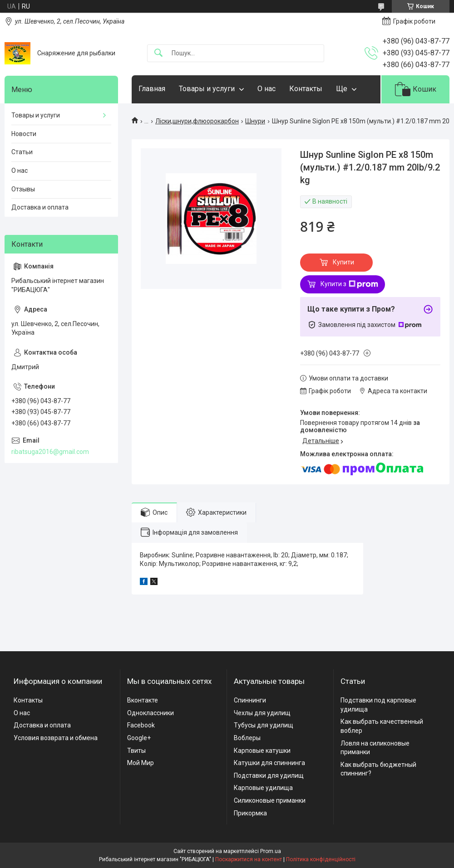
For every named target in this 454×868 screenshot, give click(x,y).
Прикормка (250, 813)
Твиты (136, 751)
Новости (24, 134)
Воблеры (247, 738)
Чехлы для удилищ (262, 713)
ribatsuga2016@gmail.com (50, 452)
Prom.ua (271, 851)
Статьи (22, 152)
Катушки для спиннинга (269, 763)
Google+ (139, 738)
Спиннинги (250, 700)
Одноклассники (151, 713)
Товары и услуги (207, 89)
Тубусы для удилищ (264, 725)
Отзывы (23, 189)
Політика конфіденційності (321, 859)
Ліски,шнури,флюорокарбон (197, 121)
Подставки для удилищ (269, 775)
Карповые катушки (262, 751)
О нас (266, 89)
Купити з (349, 284)
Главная (152, 89)
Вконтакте (143, 700)
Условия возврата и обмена (56, 738)
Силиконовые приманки (270, 800)
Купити (343, 262)
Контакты (306, 89)
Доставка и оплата (40, 207)
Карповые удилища (263, 788)
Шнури (255, 121)
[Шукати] (158, 53)
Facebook (141, 725)
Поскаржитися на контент (249, 859)
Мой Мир (141, 763)
